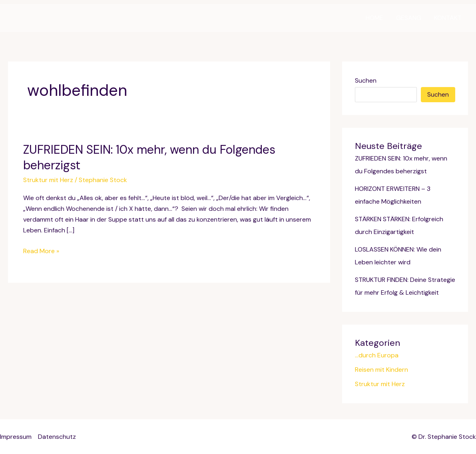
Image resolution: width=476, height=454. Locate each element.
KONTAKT (448, 18)
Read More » (41, 251)
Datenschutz (57, 437)
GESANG (409, 18)
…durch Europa (377, 355)
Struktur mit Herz (48, 180)
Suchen (366, 80)
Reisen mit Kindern (381, 370)
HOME (374, 18)
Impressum (16, 437)
